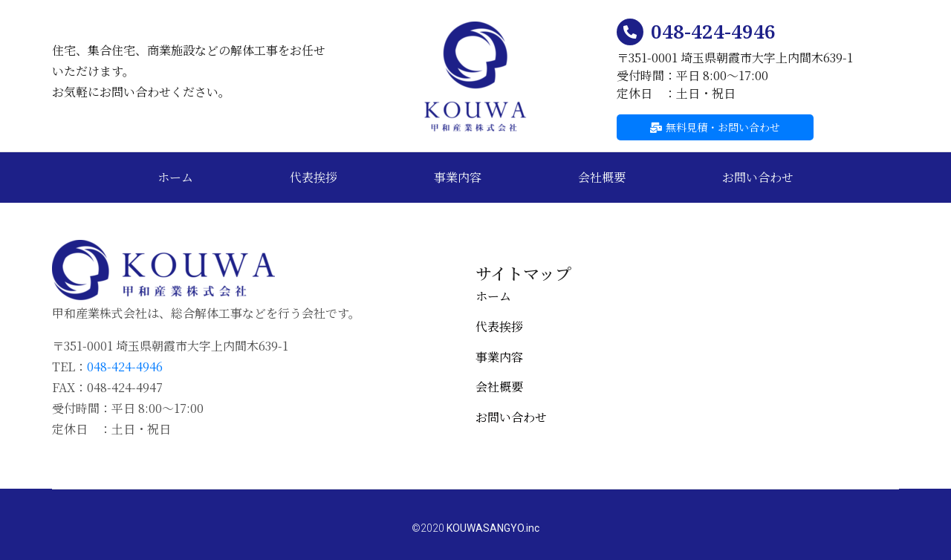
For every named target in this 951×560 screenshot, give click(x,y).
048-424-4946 (713, 31)
